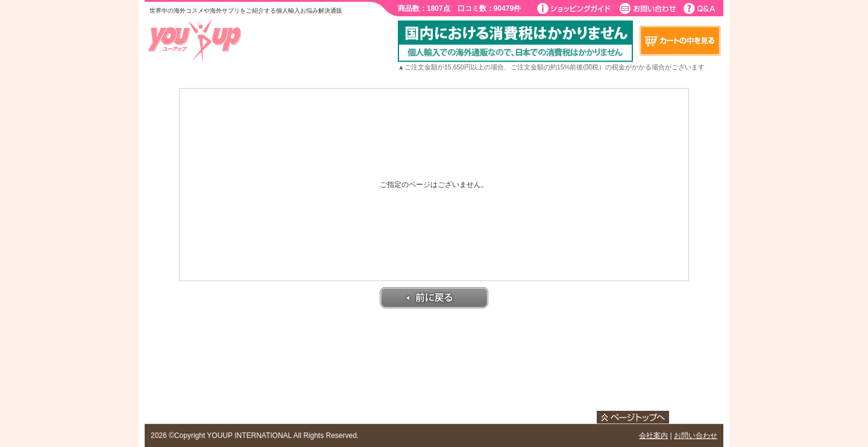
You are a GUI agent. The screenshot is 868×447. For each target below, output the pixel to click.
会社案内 (653, 436)
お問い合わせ (696, 436)
